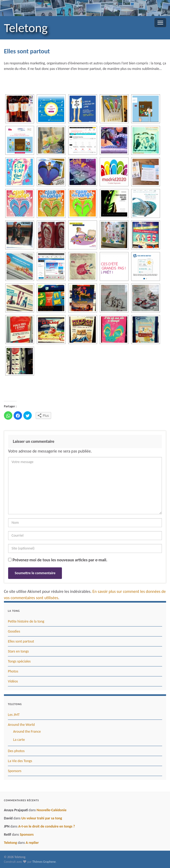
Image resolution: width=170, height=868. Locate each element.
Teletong (26, 28)
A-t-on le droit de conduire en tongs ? (47, 826)
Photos (13, 671)
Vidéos (13, 681)
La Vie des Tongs (20, 761)
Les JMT (14, 715)
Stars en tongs (18, 651)
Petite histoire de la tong (26, 621)
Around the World (21, 725)
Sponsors (15, 771)
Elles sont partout (21, 641)
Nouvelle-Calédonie (51, 810)
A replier (32, 843)
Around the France (27, 731)
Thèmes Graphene (44, 862)
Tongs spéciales (19, 661)
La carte (19, 740)
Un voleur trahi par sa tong (42, 818)
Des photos (16, 751)
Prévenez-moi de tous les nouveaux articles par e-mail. (60, 560)
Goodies (14, 631)
